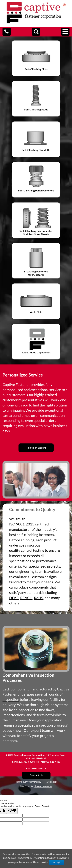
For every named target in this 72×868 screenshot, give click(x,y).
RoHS (39, 598)
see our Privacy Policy (20, 858)
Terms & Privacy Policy (28, 782)
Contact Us (36, 775)
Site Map (52, 782)
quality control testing (27, 550)
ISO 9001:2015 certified (29, 524)
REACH (26, 598)
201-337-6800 (26, 762)
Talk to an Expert (36, 448)
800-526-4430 (53, 762)
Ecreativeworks (43, 786)
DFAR (14, 598)
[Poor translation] (12, 811)
